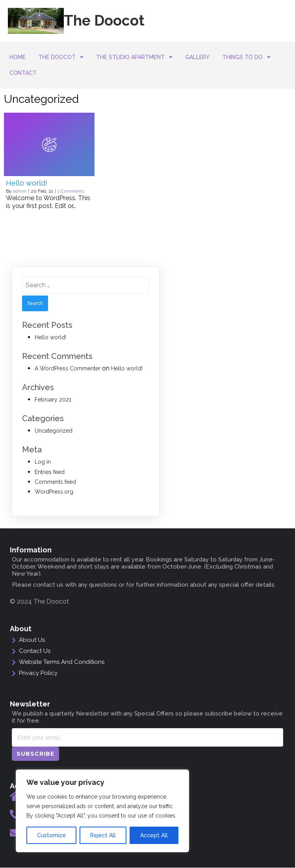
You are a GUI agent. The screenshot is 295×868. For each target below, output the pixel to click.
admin (20, 191)
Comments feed (55, 482)
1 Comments (71, 191)
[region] (102, 811)
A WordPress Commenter (68, 368)
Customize (51, 835)
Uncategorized (54, 431)
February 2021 (53, 400)
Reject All (103, 835)
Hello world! (50, 337)
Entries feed (50, 472)
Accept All (154, 835)
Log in (43, 462)
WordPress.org (54, 492)
